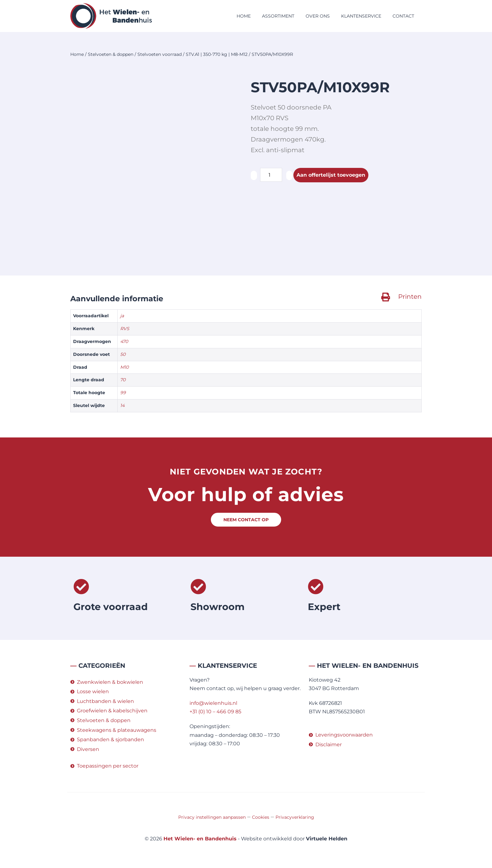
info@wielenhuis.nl (213, 703)
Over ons (318, 16)
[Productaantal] (271, 175)
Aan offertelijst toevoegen (331, 175)
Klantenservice (361, 16)
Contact (403, 16)
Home (244, 16)
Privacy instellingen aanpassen (212, 817)
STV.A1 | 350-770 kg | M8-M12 (217, 54)
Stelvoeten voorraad (160, 54)
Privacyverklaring (295, 817)
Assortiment (278, 16)
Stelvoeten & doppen (111, 54)
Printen (410, 297)
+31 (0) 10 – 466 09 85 (215, 712)
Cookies (261, 817)
